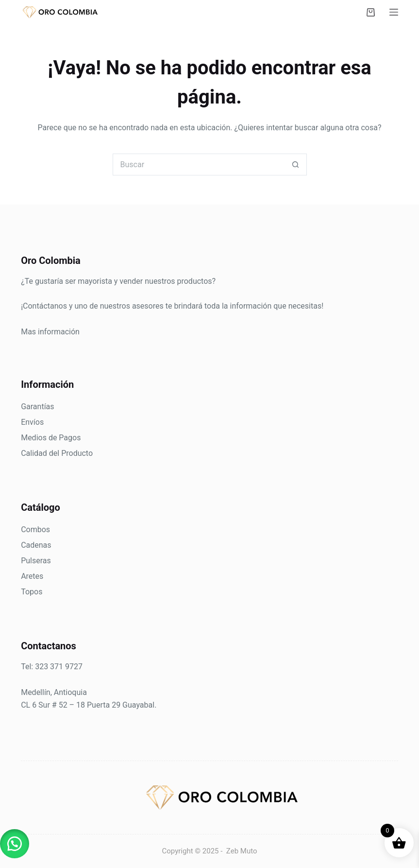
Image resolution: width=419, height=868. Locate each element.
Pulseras (36, 561)
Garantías (37, 407)
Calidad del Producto (57, 453)
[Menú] (394, 12)
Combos (35, 529)
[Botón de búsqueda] (296, 165)
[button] (15, 844)
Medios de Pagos (51, 438)
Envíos (32, 422)
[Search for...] (199, 165)
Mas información (50, 332)
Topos (32, 592)
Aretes (32, 576)
